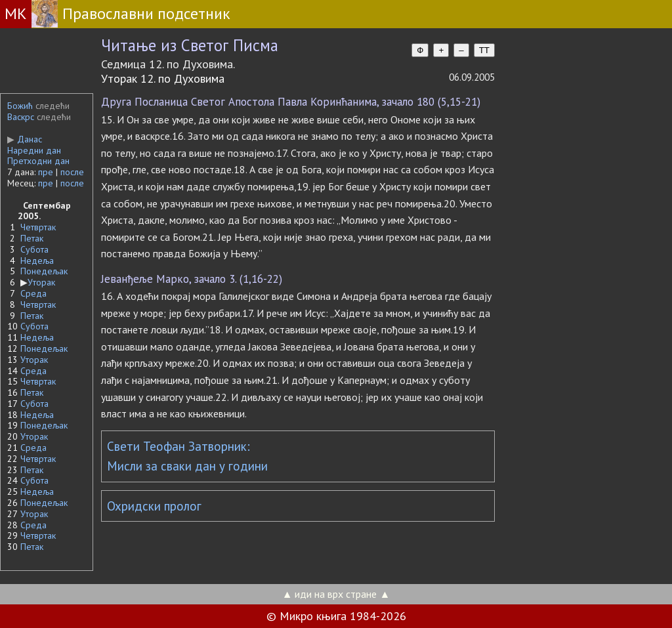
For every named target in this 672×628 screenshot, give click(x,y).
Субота (34, 249)
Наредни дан (34, 150)
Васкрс (21, 117)
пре (46, 172)
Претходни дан (38, 161)
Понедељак (44, 271)
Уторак (41, 282)
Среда (33, 293)
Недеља (37, 261)
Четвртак (38, 227)
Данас (25, 139)
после (72, 172)
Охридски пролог (154, 506)
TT (484, 50)
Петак (32, 238)
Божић (20, 106)
